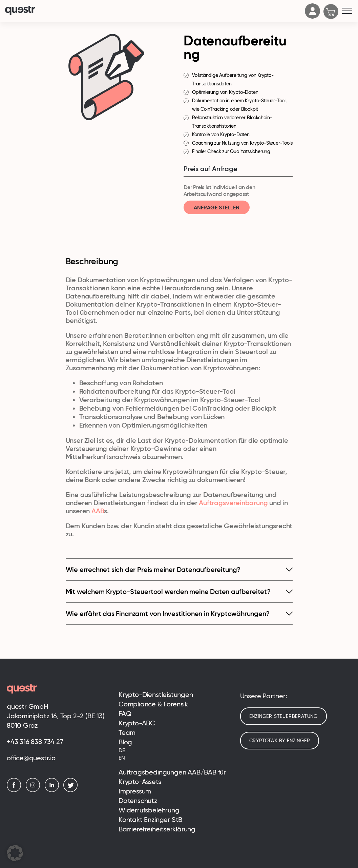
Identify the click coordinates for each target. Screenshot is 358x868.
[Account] (313, 17)
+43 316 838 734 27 (35, 742)
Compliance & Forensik (153, 704)
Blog (125, 742)
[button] (15, 853)
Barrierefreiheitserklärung (157, 829)
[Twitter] (72, 790)
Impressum (135, 791)
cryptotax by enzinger (280, 741)
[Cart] (331, 12)
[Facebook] (16, 790)
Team (127, 732)
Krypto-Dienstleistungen (156, 695)
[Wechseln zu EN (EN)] (174, 758)
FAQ (125, 714)
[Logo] (153, 11)
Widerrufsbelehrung (149, 810)
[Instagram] (35, 790)
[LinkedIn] (54, 790)
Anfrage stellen (217, 207)
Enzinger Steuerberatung (283, 716)
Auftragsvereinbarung (233, 503)
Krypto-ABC (137, 723)
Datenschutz (138, 801)
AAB (98, 511)
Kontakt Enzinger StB (150, 820)
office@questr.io (31, 758)
